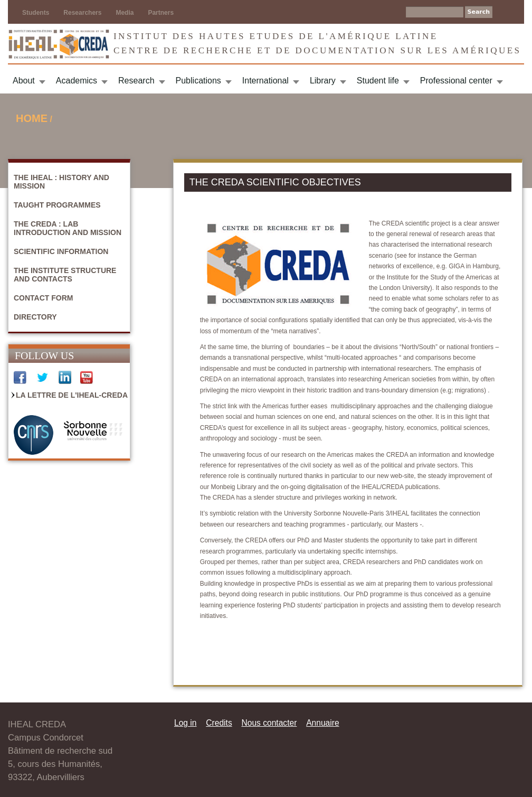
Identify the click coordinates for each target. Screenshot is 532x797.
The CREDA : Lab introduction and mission (68, 228)
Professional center (456, 81)
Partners (161, 13)
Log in (186, 723)
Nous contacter (269, 723)
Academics (77, 81)
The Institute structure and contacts (65, 275)
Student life (378, 81)
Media (125, 13)
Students (36, 13)
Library (323, 81)
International (265, 81)
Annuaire (322, 723)
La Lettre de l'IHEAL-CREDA (72, 395)
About (24, 81)
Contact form (44, 298)
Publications (198, 81)
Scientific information (61, 251)
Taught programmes (57, 205)
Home (32, 118)
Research (136, 81)
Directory (35, 317)
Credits (219, 723)
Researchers (82, 13)
